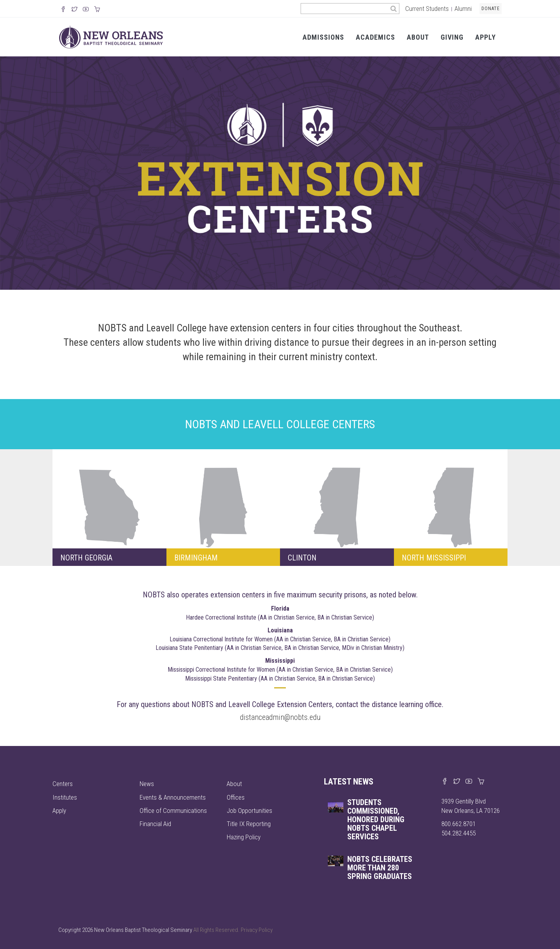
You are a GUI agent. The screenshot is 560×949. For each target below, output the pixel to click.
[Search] (394, 9)
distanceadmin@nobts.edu (280, 717)
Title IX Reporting (249, 824)
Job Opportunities (249, 811)
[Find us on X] (457, 782)
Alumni (463, 9)
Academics (375, 37)
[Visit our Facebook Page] (63, 10)
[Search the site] (344, 9)
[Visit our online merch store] (97, 10)
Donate (491, 9)
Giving (452, 37)
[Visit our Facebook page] (445, 782)
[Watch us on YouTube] (86, 10)
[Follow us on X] (74, 10)
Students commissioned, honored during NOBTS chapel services (376, 819)
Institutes (65, 797)
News (147, 784)
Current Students (427, 9)
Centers (63, 784)
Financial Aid (155, 824)
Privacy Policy (257, 930)
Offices (236, 797)
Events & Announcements (173, 797)
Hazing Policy (244, 837)
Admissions (323, 37)
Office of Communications (173, 811)
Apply (486, 37)
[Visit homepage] (111, 37)
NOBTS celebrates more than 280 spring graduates (380, 868)
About (418, 37)
